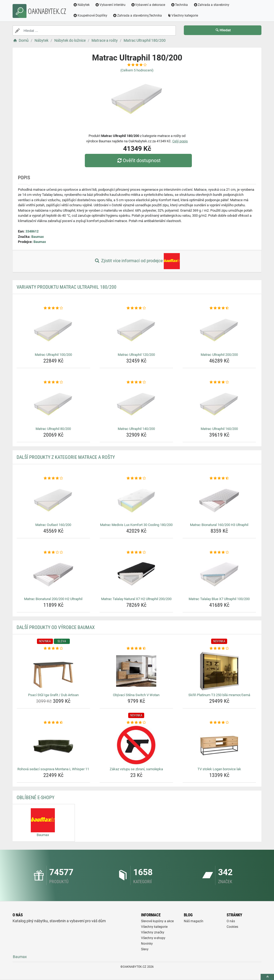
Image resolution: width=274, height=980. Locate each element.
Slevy (145, 949)
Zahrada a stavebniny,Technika (137, 16)
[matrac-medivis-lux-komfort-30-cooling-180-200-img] (136, 501)
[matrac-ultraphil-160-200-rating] (219, 382)
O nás (231, 921)
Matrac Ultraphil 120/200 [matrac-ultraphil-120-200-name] (136, 355)
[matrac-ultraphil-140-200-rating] (136, 382)
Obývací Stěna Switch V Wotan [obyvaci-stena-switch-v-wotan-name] (136, 695)
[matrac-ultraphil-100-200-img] (53, 331)
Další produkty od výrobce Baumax (56, 627)
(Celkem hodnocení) (137, 70)
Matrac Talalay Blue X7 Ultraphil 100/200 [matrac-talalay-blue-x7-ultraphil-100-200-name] (219, 599)
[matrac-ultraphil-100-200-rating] (53, 308)
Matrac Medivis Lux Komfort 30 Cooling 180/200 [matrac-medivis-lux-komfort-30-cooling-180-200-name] (136, 525)
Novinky (147, 944)
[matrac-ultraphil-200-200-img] (219, 331)
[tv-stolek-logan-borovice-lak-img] (219, 745)
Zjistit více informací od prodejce (137, 261)
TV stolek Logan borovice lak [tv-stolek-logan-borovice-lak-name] (219, 769)
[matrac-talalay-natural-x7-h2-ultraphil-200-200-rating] (136, 552)
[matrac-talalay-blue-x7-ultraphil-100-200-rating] (219, 552)
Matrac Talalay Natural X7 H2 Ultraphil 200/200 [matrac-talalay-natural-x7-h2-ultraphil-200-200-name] (136, 599)
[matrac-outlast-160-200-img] (53, 501)
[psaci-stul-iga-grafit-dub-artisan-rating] (53, 649)
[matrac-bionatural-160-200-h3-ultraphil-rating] (219, 478)
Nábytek (81, 5)
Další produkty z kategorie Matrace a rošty (66, 457)
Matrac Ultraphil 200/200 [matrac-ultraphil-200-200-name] (219, 355)
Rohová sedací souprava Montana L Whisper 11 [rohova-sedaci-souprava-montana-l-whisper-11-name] (53, 769)
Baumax (38, 237)
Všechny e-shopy (153, 938)
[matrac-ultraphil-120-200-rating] (136, 308)
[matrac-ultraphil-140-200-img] (136, 405)
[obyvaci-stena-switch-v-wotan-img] (136, 671)
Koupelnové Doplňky (90, 16)
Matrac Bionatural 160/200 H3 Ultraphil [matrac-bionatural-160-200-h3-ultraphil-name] (219, 525)
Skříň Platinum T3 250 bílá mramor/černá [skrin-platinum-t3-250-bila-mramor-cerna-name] (219, 695)
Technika (179, 5)
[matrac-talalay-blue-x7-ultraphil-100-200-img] (219, 575)
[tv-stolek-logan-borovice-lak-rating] (219, 723)
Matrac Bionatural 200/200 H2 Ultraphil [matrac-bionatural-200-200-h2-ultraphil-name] (53, 599)
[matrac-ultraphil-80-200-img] (53, 405)
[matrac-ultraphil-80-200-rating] (53, 382)
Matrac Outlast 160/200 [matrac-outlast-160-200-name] (53, 525)
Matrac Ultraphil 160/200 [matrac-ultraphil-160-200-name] (219, 429)
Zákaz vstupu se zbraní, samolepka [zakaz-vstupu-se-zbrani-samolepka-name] (136, 769)
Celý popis (180, 141)
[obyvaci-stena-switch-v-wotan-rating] (136, 649)
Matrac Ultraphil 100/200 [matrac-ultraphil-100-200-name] (53, 355)
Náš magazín (194, 921)
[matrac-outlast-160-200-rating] (53, 478)
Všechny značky (153, 932)
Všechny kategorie (183, 16)
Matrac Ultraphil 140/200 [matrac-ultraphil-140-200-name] (136, 429)
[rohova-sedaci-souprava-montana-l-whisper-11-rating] (53, 723)
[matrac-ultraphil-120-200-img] (136, 331)
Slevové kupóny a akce (157, 921)
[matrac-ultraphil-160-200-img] (219, 405)
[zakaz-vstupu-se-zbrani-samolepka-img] (136, 745)
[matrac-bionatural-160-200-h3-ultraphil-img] (219, 501)
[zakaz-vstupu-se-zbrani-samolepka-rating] (136, 723)
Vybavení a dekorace (148, 5)
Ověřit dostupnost (138, 160)
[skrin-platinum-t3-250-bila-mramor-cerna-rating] (219, 649)
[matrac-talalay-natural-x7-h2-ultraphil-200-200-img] (136, 575)
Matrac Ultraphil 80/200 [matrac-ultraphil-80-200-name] (53, 429)
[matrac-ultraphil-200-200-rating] (219, 308)
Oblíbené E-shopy (35, 797)
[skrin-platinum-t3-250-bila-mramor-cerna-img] (219, 671)
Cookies (232, 927)
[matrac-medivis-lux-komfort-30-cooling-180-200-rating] (136, 478)
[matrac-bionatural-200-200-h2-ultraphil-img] (53, 575)
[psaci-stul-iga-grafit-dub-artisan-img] (53, 671)
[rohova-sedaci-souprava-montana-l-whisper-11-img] (53, 745)
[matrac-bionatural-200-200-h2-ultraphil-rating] (53, 552)
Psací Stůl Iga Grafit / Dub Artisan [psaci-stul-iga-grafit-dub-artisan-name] (53, 695)
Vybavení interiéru (110, 5)
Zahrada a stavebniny (211, 5)
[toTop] (267, 977)
